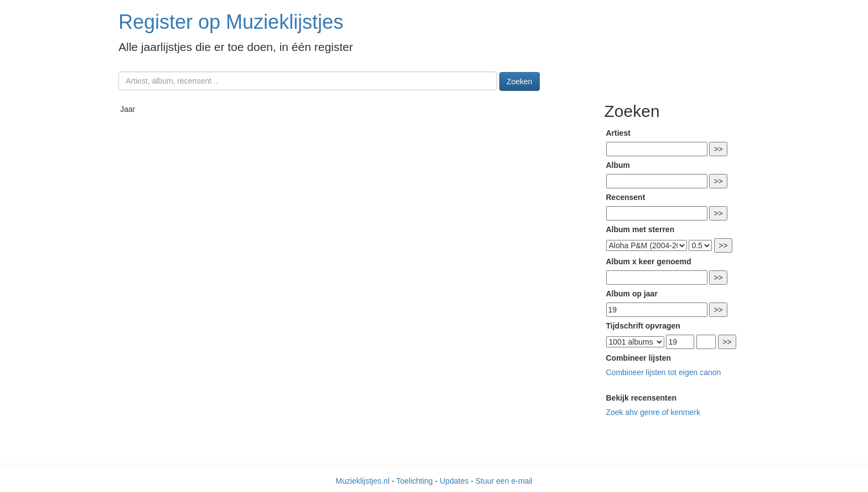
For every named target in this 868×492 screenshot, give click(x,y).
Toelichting (415, 481)
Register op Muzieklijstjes (231, 22)
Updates (454, 481)
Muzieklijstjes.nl (362, 481)
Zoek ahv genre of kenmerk (653, 412)
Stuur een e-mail (504, 481)
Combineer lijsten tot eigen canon (664, 372)
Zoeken (520, 81)
